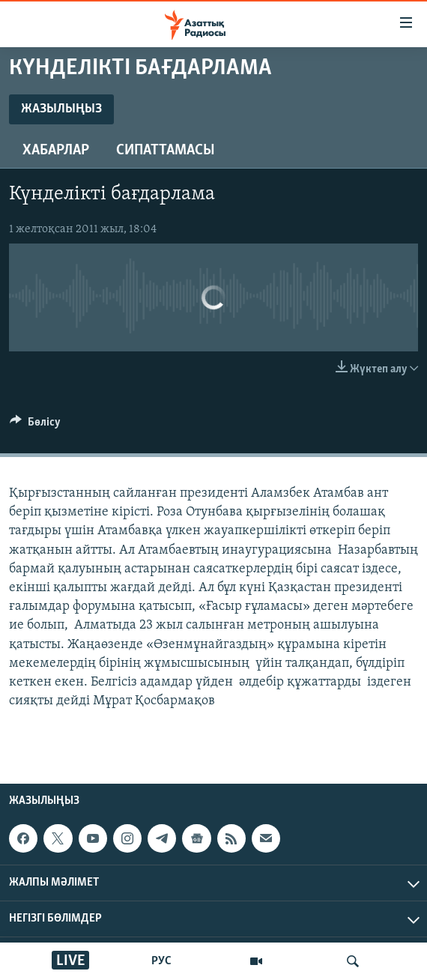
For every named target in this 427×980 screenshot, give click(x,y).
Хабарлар (56, 151)
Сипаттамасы (166, 151)
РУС (161, 961)
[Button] (35, 426)
